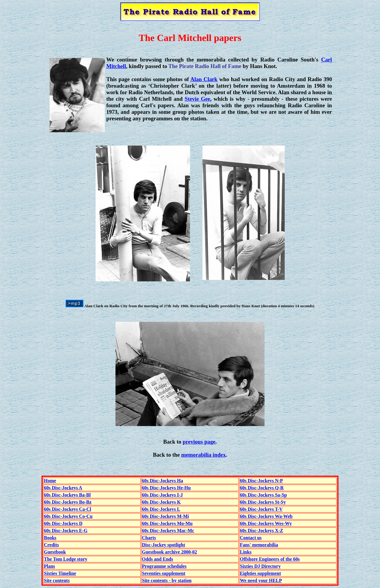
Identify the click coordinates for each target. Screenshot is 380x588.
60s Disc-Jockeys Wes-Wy (266, 523)
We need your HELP (261, 580)
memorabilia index (203, 455)
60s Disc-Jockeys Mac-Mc (168, 531)
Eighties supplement (260, 573)
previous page (199, 442)
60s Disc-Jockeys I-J (162, 495)
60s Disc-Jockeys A (63, 488)
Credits (51, 545)
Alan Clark (204, 79)
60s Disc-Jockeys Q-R (262, 488)
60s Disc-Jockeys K (161, 502)
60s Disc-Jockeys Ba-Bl (67, 495)
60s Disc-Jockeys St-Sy (263, 502)
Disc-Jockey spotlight (163, 545)
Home (50, 481)
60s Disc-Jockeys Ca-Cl (68, 509)
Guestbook (55, 552)
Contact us (251, 538)
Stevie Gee (197, 99)
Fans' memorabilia (259, 545)
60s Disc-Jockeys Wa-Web (266, 516)
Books (50, 538)
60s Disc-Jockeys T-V (261, 509)
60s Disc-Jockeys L (161, 509)
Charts (149, 538)
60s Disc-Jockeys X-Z (262, 531)
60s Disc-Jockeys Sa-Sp (263, 495)
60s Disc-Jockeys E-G (66, 531)
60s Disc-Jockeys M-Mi (165, 516)
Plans (49, 566)
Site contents (57, 580)
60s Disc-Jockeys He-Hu (166, 488)
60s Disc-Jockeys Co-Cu (68, 516)
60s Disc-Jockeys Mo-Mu (167, 523)
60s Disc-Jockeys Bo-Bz (68, 502)
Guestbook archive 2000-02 (169, 552)
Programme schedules (164, 566)
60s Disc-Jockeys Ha (163, 481)
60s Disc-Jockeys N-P (261, 481)
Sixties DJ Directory (260, 566)
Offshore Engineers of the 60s (270, 559)
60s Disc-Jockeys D (63, 523)
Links (246, 552)
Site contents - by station (167, 580)
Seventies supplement (164, 573)
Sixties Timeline (60, 573)
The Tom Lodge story (66, 559)
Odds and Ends (157, 559)
